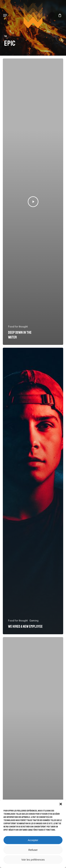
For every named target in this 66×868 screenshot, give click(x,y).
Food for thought (18, 327)
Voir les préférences (33, 860)
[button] (61, 804)
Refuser (33, 850)
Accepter (33, 840)
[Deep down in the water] (33, 202)
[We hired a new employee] (33, 491)
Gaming (34, 621)
